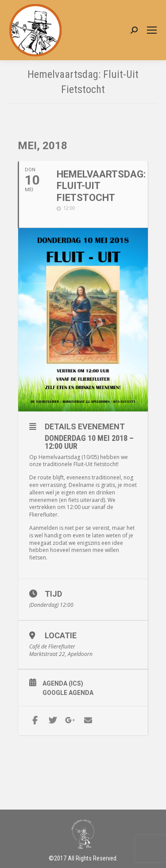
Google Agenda (68, 693)
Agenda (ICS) (63, 683)
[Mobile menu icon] (152, 30)
